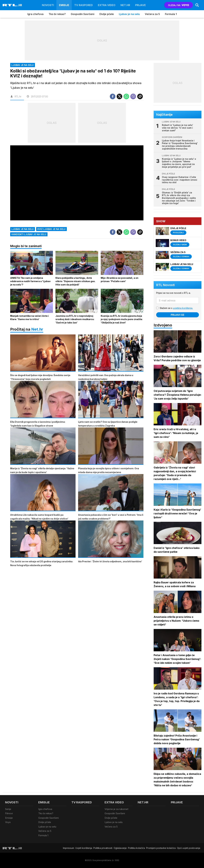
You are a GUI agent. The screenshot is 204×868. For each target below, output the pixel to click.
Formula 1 (171, 14)
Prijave (140, 5)
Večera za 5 (152, 14)
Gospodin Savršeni (83, 14)
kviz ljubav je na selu (51, 229)
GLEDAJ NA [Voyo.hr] (179, 5)
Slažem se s (176, 308)
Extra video (107, 5)
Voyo (8, 822)
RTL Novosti (165, 285)
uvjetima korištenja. (183, 308)
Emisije (64, 5)
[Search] (197, 5)
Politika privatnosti (103, 848)
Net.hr (37, 329)
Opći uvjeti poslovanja (189, 848)
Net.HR (125, 5)
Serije (8, 809)
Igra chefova (35, 14)
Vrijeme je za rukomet (116, 809)
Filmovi (9, 813)
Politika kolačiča (136, 848)
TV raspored (84, 5)
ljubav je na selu (23, 229)
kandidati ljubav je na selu (29, 234)
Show (161, 221)
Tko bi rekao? (57, 14)
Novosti (48, 5)
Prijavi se (178, 315)
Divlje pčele (107, 14)
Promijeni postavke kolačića (161, 848)
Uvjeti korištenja (84, 848)
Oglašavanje (120, 848)
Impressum (69, 848)
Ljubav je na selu (129, 14)
